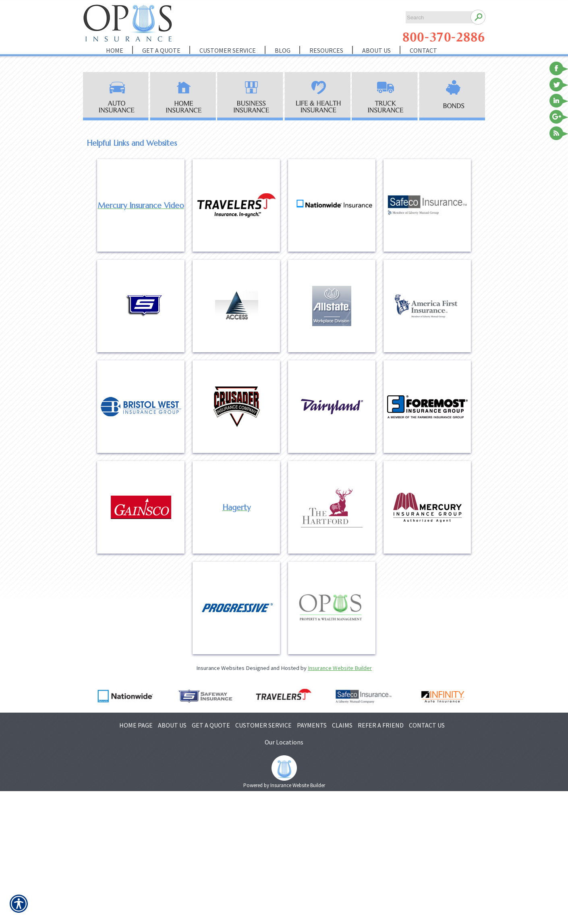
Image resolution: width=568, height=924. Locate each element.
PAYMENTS (312, 725)
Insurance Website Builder (340, 668)
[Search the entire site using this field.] (436, 18)
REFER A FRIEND (381, 725)
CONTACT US (427, 725)
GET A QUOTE (211, 725)
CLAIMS (342, 725)
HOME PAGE (136, 725)
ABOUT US (172, 725)
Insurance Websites (220, 668)
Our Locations (284, 742)
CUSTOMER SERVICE (263, 725)
